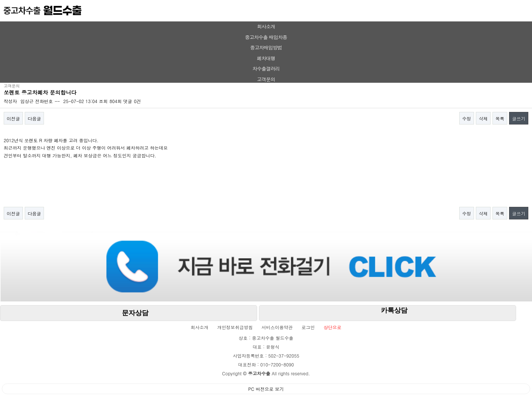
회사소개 (266, 26)
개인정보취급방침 (235, 327)
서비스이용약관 (277, 327)
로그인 (308, 327)
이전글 (13, 118)
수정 (467, 118)
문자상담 (135, 313)
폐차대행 (266, 58)
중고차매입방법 (266, 47)
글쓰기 (519, 118)
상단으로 (332, 327)
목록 (500, 118)
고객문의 (266, 79)
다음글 (34, 118)
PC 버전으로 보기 (266, 389)
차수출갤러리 (266, 69)
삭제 (483, 118)
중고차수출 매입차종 (266, 37)
